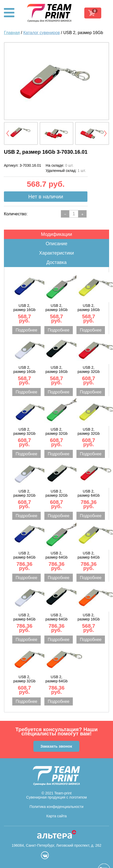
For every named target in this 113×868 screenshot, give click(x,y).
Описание (56, 244)
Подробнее (26, 330)
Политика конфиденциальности (56, 807)
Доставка (56, 262)
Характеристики (56, 253)
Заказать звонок (56, 746)
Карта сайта (57, 816)
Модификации (56, 234)
